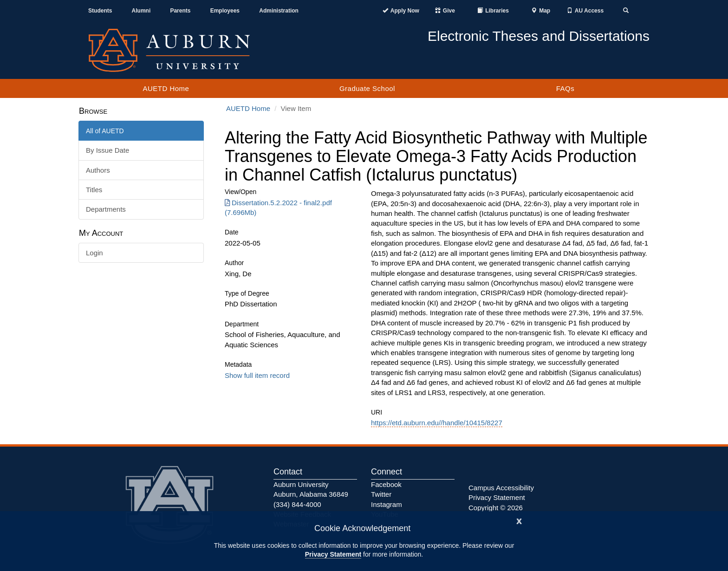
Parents (180, 11)
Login (94, 253)
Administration (279, 11)
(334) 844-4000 (297, 504)
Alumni (141, 11)
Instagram (387, 504)
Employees (225, 11)
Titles (94, 190)
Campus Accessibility (501, 488)
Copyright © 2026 (496, 508)
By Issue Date (107, 150)
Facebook (386, 484)
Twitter (381, 494)
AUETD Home (166, 88)
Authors (98, 170)
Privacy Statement (333, 554)
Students (100, 11)
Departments (106, 209)
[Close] (519, 520)
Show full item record (257, 375)
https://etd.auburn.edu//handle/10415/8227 (437, 423)
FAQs (565, 88)
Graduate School (367, 88)
